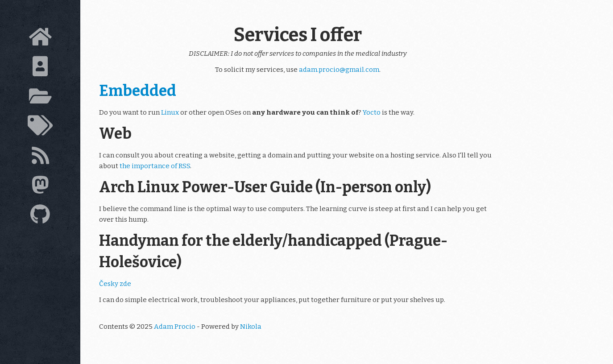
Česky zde (115, 284)
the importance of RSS (155, 166)
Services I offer (298, 35)
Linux (170, 112)
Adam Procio (175, 327)
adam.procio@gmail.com (339, 70)
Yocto (372, 112)
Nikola (251, 327)
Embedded (138, 91)
